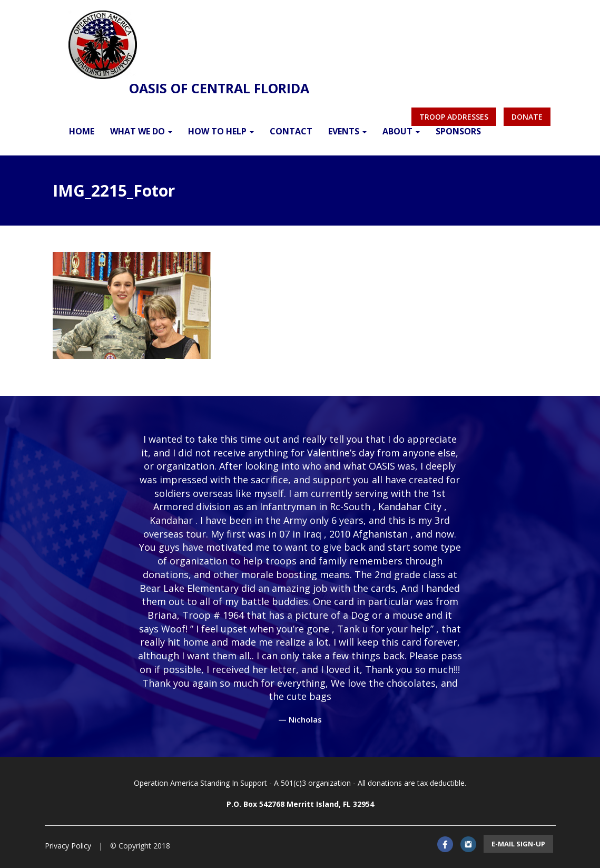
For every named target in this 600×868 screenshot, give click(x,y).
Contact (291, 131)
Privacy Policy (68, 846)
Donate (527, 117)
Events (347, 131)
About (401, 131)
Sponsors (458, 131)
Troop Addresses (454, 117)
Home (82, 131)
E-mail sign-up (518, 844)
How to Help (221, 131)
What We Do (141, 131)
